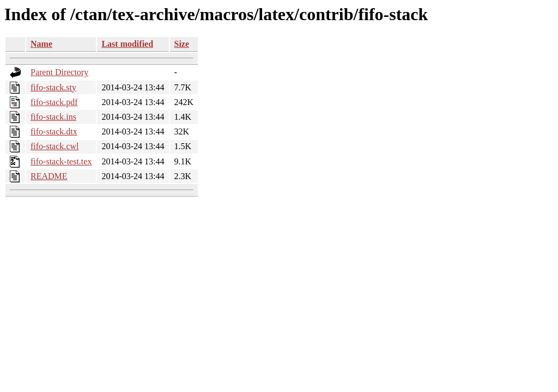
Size (182, 44)
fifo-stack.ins (53, 117)
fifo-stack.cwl (54, 146)
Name (41, 44)
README (49, 176)
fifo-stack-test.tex (61, 161)
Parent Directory (59, 72)
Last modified (127, 44)
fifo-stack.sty (53, 87)
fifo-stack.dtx (54, 131)
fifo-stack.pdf (54, 102)
